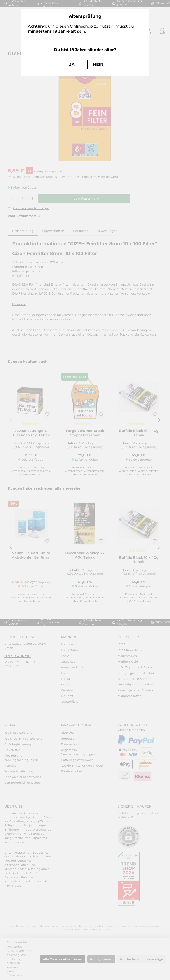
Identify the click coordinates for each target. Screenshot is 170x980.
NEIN (98, 64)
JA (72, 64)
